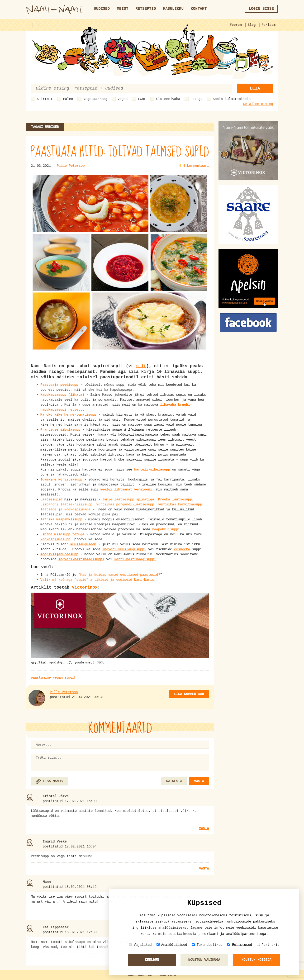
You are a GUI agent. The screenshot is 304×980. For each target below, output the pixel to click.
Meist (123, 9)
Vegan (123, 99)
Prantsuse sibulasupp (60, 430)
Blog (252, 25)
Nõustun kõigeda (256, 960)
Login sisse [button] (261, 9)
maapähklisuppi (166, 529)
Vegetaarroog (95, 99)
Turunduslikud (207, 945)
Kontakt (199, 9)
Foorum (236, 25)
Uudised (102, 9)
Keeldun (152, 960)
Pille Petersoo (71, 166)
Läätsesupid (51, 500)
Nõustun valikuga (204, 960)
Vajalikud (140, 945)
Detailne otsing (258, 104)
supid (70, 678)
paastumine (41, 678)
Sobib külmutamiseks (232, 99)
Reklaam (268, 25)
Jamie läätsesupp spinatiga (128, 500)
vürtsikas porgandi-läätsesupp (125, 504)
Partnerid (268, 945)
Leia (255, 88)
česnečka (182, 549)
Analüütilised (172, 945)
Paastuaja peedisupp (59, 385)
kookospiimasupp (55, 539)
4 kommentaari (196, 166)
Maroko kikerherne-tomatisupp (68, 415)
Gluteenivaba (168, 99)
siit (141, 366)
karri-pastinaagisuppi (135, 559)
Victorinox (85, 587)
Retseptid (146, 9)
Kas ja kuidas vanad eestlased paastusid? (120, 575)
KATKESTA (174, 781)
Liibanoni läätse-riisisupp (66, 504)
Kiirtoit (45, 99)
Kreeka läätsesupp (175, 500)
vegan (58, 678)
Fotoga (196, 99)
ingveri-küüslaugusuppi (124, 549)
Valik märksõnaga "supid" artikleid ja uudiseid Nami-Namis (97, 580)
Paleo (68, 99)
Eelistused (240, 945)
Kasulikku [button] (173, 9)
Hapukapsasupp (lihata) (62, 395)
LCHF (142, 99)
